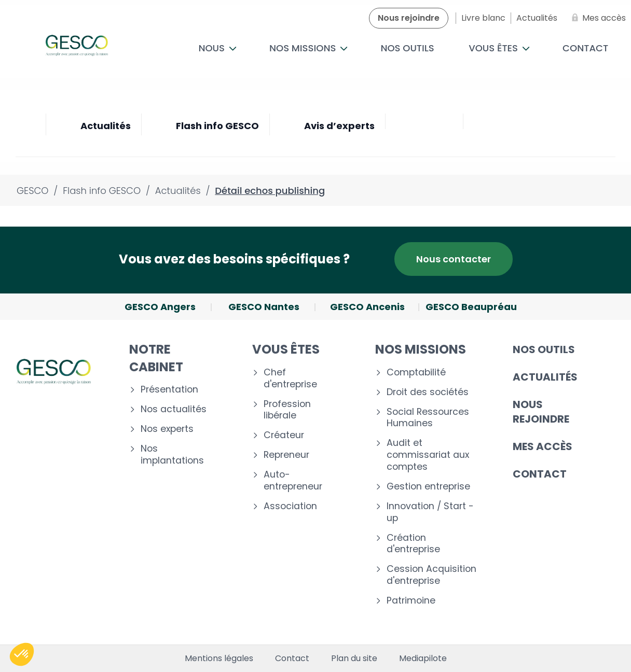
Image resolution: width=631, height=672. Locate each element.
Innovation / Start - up (430, 512)
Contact (540, 474)
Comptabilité (416, 373)
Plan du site (354, 659)
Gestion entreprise (428, 487)
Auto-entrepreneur (293, 481)
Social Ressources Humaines (428, 418)
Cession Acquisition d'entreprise (431, 575)
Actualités (545, 377)
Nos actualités (174, 409)
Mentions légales (219, 659)
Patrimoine (411, 601)
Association (290, 506)
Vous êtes (499, 48)
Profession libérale (287, 410)
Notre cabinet (156, 358)
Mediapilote (423, 659)
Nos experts (167, 429)
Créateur (284, 435)
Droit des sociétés (428, 392)
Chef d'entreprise (290, 379)
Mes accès (543, 446)
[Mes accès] (597, 18)
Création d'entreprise (413, 544)
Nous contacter (454, 259)
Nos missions (308, 48)
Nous (217, 48)
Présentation (169, 390)
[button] (22, 654)
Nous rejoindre (541, 412)
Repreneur (286, 455)
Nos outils (407, 48)
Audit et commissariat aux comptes (428, 455)
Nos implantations (172, 455)
